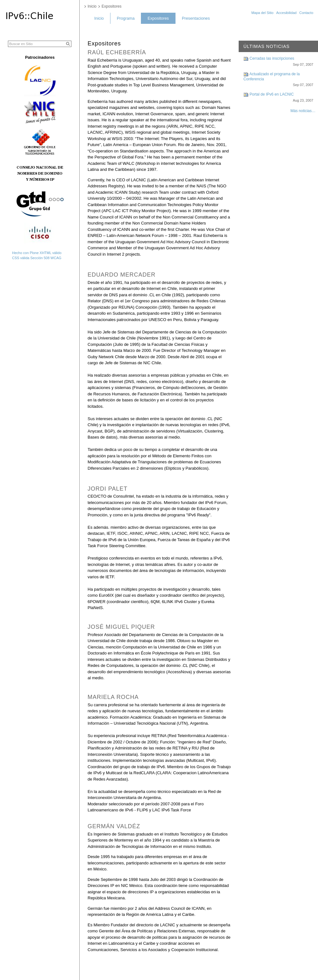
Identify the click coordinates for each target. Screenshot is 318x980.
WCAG (56, 258)
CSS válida (21, 258)
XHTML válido (51, 253)
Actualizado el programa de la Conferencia (278, 81)
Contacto (306, 13)
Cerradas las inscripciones (278, 63)
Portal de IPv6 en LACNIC (278, 99)
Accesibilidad (286, 13)
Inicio (99, 18)
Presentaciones (196, 18)
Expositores (158, 18)
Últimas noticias (267, 46)
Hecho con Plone (25, 253)
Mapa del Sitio (262, 13)
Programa (126, 18)
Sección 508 (40, 258)
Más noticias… (303, 111)
